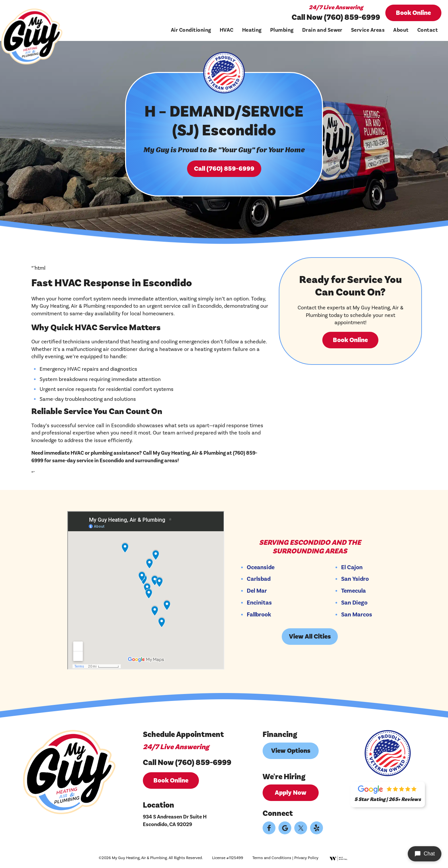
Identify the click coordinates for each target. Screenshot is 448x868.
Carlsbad (259, 579)
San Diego (354, 603)
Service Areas (368, 30)
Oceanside (261, 568)
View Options (291, 751)
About (401, 30)
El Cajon (352, 568)
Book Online (413, 13)
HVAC (227, 30)
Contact (428, 30)
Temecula (353, 591)
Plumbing (282, 30)
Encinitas (259, 603)
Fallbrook (259, 615)
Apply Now (291, 793)
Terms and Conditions (272, 858)
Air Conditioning (191, 30)
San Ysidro (355, 579)
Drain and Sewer (322, 30)
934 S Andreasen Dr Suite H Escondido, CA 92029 (175, 820)
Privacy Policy (306, 858)
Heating (252, 30)
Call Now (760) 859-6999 (336, 17)
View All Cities (310, 637)
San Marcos (357, 615)
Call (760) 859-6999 (224, 169)
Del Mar (257, 591)
